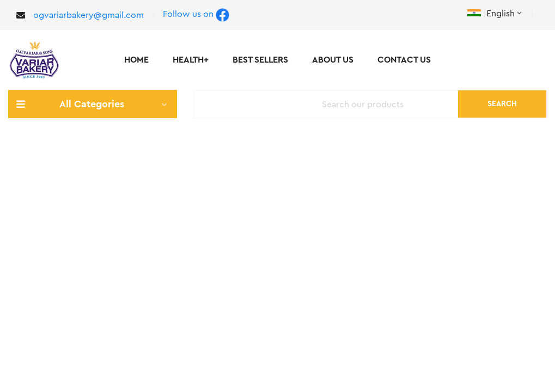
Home (136, 60)
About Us (333, 60)
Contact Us (404, 60)
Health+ (191, 60)
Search (502, 104)
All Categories (93, 104)
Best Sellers (260, 60)
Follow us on (196, 15)
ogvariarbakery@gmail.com (89, 15)
